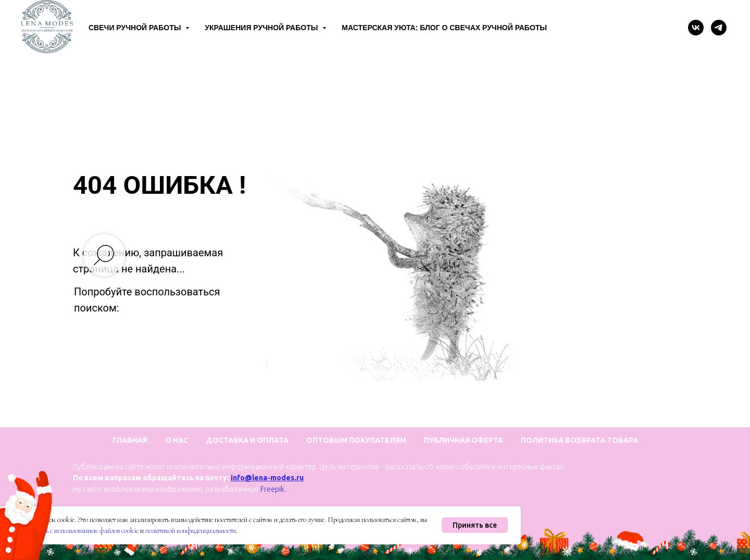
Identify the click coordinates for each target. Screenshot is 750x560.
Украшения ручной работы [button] (262, 28)
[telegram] (719, 28)
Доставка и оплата (247, 440)
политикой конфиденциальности (191, 531)
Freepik (272, 489)
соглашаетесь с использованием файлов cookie (76, 531)
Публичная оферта (464, 440)
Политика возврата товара (579, 440)
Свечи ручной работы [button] (136, 28)
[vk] (696, 28)
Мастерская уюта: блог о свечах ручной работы (444, 28)
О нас (177, 440)
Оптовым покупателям (356, 440)
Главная (130, 440)
